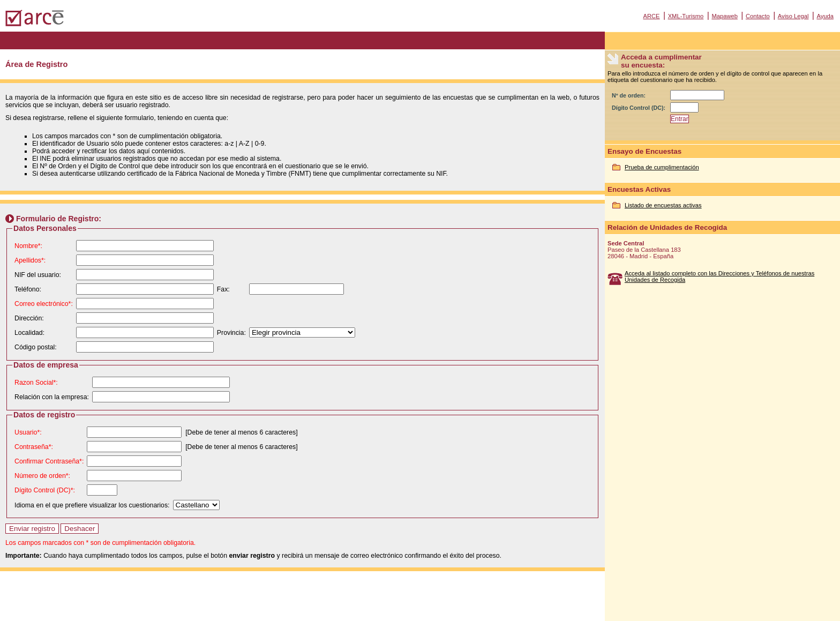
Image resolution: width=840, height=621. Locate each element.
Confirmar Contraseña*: (49, 461)
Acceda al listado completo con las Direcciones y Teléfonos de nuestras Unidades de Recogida (719, 276)
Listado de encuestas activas (663, 205)
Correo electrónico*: (44, 304)
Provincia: (231, 333)
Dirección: (29, 318)
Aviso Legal (793, 16)
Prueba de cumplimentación (662, 167)
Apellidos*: (30, 260)
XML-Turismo (686, 16)
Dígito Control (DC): (639, 108)
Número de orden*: (42, 476)
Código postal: (36, 347)
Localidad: (29, 333)
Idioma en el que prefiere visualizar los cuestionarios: (92, 505)
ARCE (651, 16)
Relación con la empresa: (52, 397)
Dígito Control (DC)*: (45, 490)
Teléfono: (28, 289)
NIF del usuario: (38, 275)
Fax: (223, 289)
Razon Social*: (36, 383)
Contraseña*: (34, 447)
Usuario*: (28, 432)
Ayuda (825, 16)
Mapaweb (725, 16)
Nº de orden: (629, 95)
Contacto (758, 16)
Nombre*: (28, 246)
